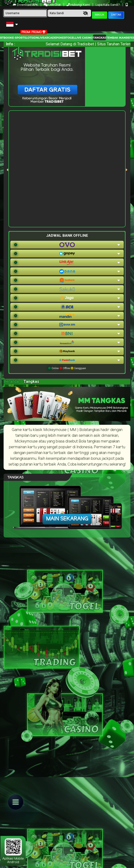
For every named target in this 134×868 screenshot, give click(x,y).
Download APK (26, 5)
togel (71, 38)
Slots (29, 38)
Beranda (11, 381)
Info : (11, 44)
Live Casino (84, 38)
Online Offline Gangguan (67, 368)
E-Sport (18, 38)
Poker (61, 38)
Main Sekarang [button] (67, 519)
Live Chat (53, 5)
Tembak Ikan (116, 38)
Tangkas (100, 38)
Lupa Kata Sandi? (108, 5)
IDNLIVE (39, 38)
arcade (50, 38)
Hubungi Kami (79, 5)
